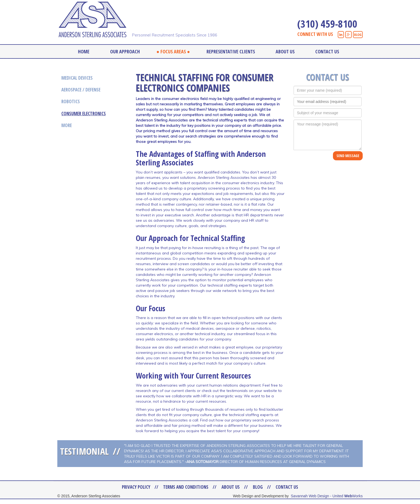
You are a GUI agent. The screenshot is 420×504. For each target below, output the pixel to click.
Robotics (71, 101)
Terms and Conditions (186, 487)
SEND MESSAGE (348, 156)
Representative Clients (231, 51)
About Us (285, 51)
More (67, 125)
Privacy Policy (136, 487)
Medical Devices (77, 78)
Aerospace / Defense (81, 90)
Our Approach (125, 51)
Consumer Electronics (84, 114)
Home (84, 51)
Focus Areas (173, 51)
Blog (258, 487)
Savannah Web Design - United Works (327, 496)
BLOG (358, 35)
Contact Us (327, 51)
